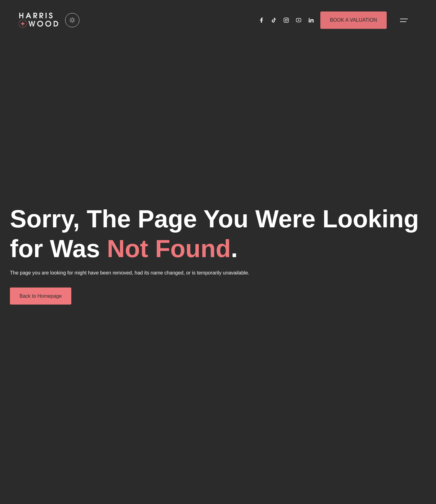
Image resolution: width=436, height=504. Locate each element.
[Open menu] (404, 20)
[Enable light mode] (72, 20)
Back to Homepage (41, 296)
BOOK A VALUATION (354, 20)
